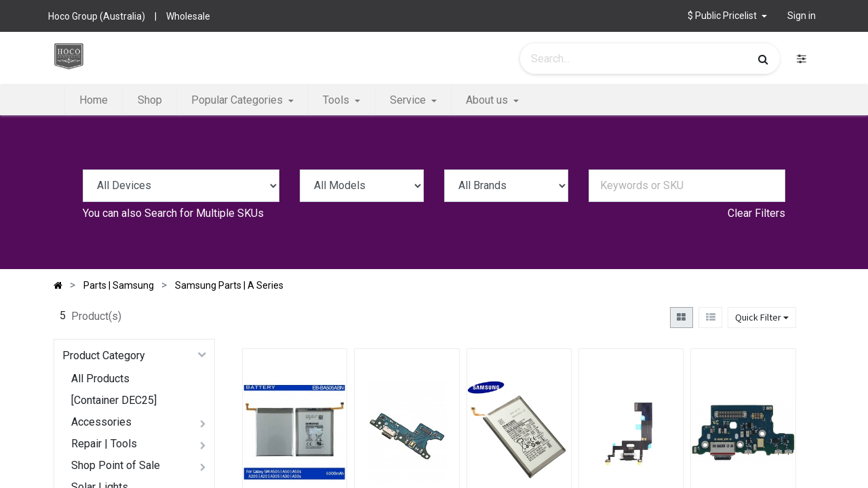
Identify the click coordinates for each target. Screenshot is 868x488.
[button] (727, 16)
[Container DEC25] (114, 400)
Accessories (101, 422)
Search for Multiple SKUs (204, 213)
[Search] (763, 59)
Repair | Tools (104, 444)
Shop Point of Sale (116, 465)
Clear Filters (756, 213)
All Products (100, 379)
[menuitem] (94, 100)
